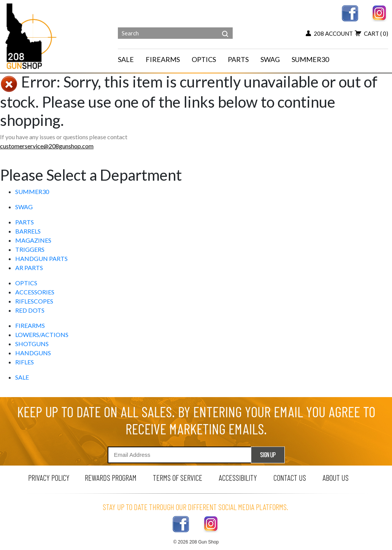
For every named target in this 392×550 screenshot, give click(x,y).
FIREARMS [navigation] (163, 59)
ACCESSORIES (35, 292)
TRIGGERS (30, 249)
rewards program (111, 478)
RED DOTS (30, 310)
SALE (22, 377)
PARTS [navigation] (238, 59)
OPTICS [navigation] (204, 59)
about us (336, 478)
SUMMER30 (32, 192)
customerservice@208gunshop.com (47, 146)
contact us (290, 478)
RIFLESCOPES (34, 301)
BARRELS (28, 231)
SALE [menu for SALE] (126, 59)
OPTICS (26, 283)
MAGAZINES (33, 240)
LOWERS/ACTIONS (42, 335)
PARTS (25, 222)
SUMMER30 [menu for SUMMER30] (310, 59)
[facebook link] (350, 12)
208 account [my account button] (329, 33)
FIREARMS (30, 325)
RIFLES (25, 362)
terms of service (178, 478)
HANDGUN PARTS (41, 258)
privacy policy (49, 478)
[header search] (225, 28)
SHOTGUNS (32, 344)
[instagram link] (380, 12)
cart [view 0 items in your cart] (371, 33)
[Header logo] (32, 36)
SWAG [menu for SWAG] (270, 59)
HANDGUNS (33, 353)
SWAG (24, 207)
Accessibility (238, 478)
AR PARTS (29, 268)
